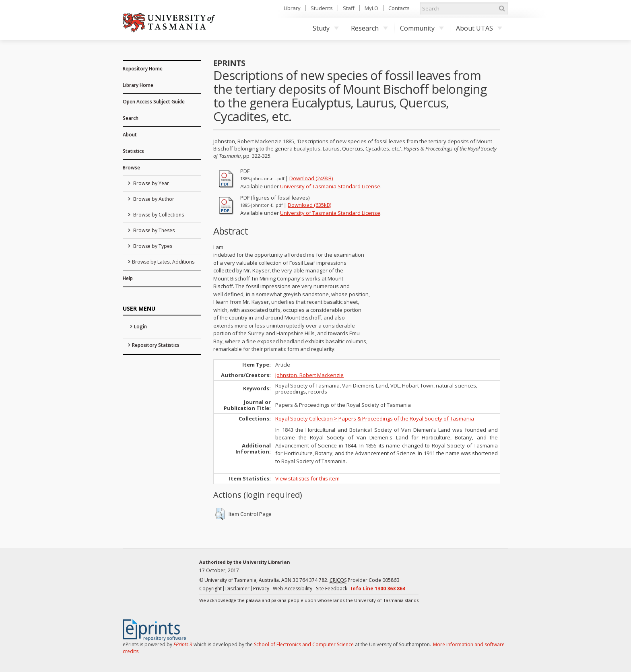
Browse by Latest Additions (163, 262)
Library (292, 8)
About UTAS (479, 28)
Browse (131, 168)
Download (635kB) (309, 205)
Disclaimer (237, 589)
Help (128, 278)
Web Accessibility (293, 589)
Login (140, 327)
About (130, 135)
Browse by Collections (158, 215)
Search (131, 118)
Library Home (138, 85)
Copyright (210, 589)
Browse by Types (152, 246)
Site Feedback (332, 589)
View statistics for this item (307, 478)
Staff (349, 8)
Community (422, 28)
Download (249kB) (311, 178)
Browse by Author (153, 199)
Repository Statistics (156, 345)
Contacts (399, 8)
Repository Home (143, 69)
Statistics (133, 151)
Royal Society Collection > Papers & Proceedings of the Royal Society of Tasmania (375, 418)
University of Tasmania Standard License (330, 186)
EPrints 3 (183, 644)
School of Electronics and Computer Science (304, 644)
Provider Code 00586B (365, 580)
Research (369, 28)
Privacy (261, 589)
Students (322, 8)
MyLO (371, 8)
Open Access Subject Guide (154, 102)
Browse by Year (151, 183)
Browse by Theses (153, 230)
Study (326, 28)
